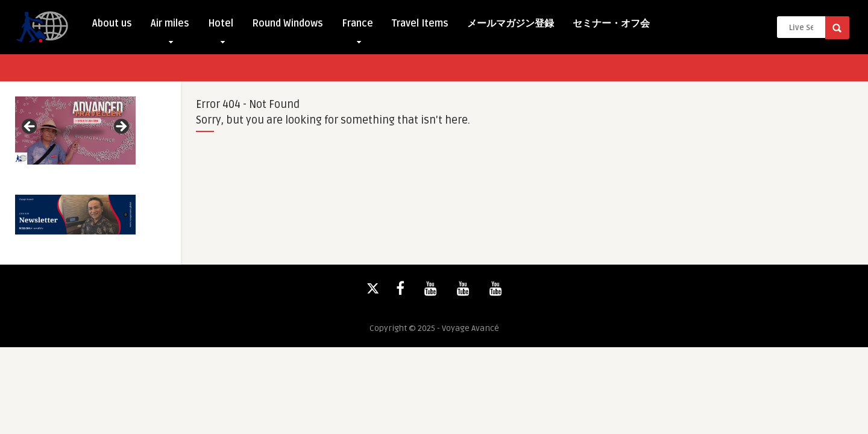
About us (112, 24)
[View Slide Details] (75, 131)
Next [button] (121, 127)
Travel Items (420, 24)
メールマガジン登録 (511, 24)
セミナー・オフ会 (611, 24)
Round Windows (288, 24)
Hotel (221, 26)
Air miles (170, 26)
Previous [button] (30, 127)
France (357, 26)
